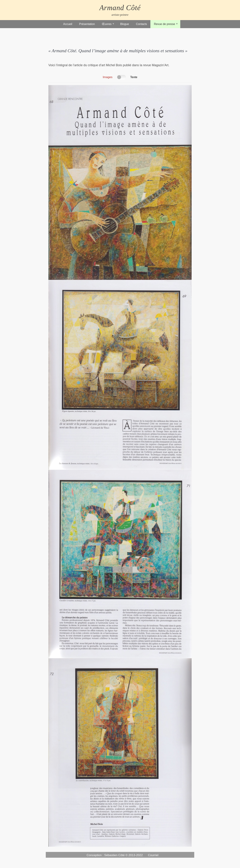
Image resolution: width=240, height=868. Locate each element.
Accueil (68, 24)
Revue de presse (164, 24)
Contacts (141, 24)
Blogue (125, 24)
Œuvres (107, 24)
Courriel (153, 855)
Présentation (87, 24)
